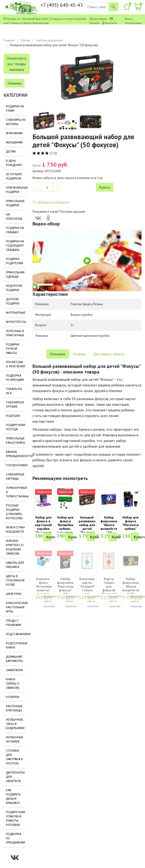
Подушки (13, 416)
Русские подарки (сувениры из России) (14, 512)
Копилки (13, 697)
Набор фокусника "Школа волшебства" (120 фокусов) (132, 588)
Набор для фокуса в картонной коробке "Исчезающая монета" (46, 527)
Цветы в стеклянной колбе (15, 580)
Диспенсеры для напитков (15, 777)
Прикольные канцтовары (15, 441)
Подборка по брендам (15, 378)
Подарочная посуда (16, 427)
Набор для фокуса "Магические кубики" (132, 523)
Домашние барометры (14, 659)
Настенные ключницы (14, 708)
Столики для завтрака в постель (14, 757)
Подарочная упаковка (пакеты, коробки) (16, 819)
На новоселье (14, 217)
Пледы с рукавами (14, 623)
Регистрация (133, 23)
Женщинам (14, 142)
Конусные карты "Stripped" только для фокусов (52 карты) (87, 592)
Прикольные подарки (15, 203)
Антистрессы (16, 322)
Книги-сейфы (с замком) (13, 684)
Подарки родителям (14, 261)
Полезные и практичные (15, 333)
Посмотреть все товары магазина (17, 64)
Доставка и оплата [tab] (109, 354)
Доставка (100, 19)
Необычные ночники (15, 739)
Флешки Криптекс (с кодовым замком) (15, 547)
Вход (128, 19)
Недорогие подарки (14, 288)
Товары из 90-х (14, 391)
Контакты (111, 23)
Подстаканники (16, 634)
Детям (26, 40)
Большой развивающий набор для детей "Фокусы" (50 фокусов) (89, 529)
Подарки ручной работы (13, 349)
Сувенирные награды (15, 477)
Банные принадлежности (16, 454)
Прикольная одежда (15, 275)
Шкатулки (14, 594)
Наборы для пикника (15, 565)
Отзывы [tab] (79, 354)
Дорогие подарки (13, 301)
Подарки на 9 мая (15, 109)
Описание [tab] (58, 354)
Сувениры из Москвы (16, 122)
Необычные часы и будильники (15, 724)
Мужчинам (14, 133)
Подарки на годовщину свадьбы (15, 246)
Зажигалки (14, 670)
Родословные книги (16, 645)
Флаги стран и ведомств (15, 530)
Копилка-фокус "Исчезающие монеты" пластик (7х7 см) (46, 588)
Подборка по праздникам (15, 838)
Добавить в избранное (51, 202)
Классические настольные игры (16, 607)
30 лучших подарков (14, 176)
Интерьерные (16, 313)
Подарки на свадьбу (15, 230)
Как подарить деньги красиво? (13, 797)
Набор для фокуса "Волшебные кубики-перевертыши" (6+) (68, 527)
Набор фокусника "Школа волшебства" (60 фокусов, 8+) (110, 529)
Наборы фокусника (50, 40)
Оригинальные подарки (16, 190)
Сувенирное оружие (15, 405)
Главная (9, 40)
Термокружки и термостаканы (16, 492)
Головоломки (16, 465)
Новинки (14, 83)
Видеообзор (46, 492)
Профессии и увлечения (15, 364)
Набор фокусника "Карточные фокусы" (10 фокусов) (66, 588)
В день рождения (14, 163)
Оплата (94, 23)
